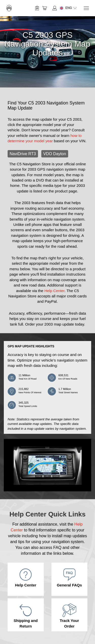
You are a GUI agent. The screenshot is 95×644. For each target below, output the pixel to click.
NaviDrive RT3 (23, 154)
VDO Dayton (55, 154)
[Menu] (86, 8)
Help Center (54, 291)
